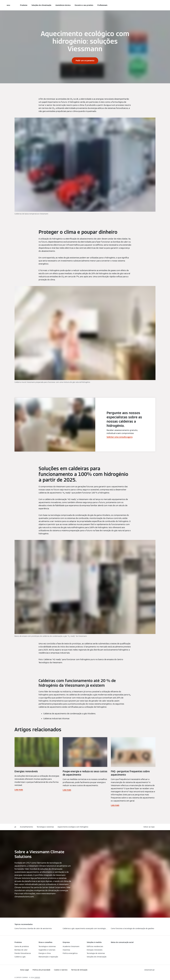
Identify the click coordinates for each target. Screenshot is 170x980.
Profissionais (102, 5)
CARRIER (37, 977)
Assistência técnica (63, 5)
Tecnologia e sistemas (45, 827)
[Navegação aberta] (8, 5)
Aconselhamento (26, 827)
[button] (149, 827)
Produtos (24, 5)
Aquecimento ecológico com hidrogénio (73, 827)
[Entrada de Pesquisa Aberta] (154, 5)
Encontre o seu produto (84, 5)
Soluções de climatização (41, 5)
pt (15, 827)
